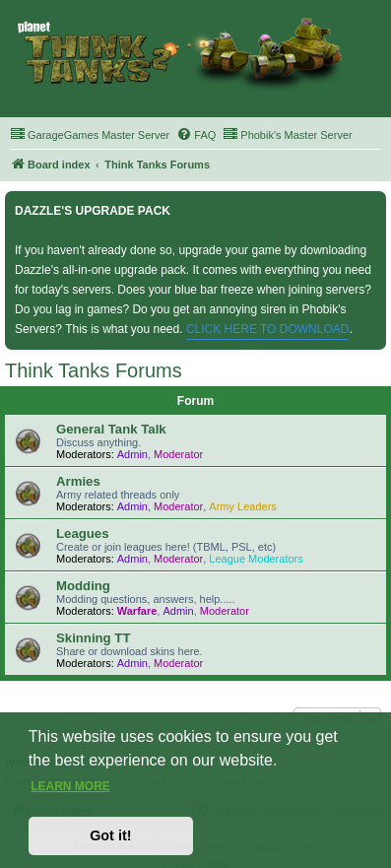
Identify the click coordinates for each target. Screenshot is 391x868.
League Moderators (256, 559)
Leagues (83, 534)
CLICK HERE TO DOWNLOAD (268, 329)
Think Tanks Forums (94, 370)
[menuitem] (90, 135)
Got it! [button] (110, 835)
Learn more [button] (70, 786)
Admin (132, 454)
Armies (78, 481)
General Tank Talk (111, 429)
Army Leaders (242, 506)
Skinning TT (93, 638)
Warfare (137, 611)
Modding (83, 586)
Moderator (178, 454)
